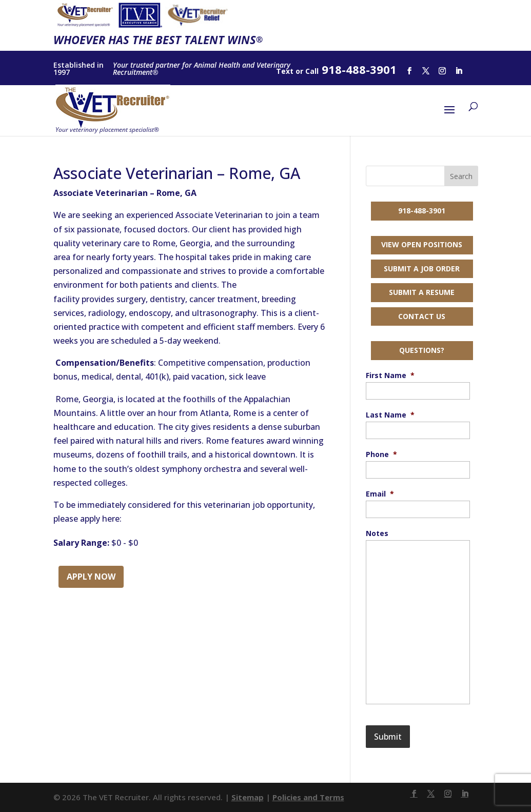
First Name (390, 375)
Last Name (390, 415)
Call (312, 71)
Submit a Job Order (422, 269)
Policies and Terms (308, 797)
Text (285, 71)
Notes (377, 533)
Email (380, 494)
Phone (381, 454)
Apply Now (91, 577)
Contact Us (422, 316)
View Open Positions (422, 244)
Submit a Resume (422, 292)
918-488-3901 (422, 211)
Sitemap (248, 797)
